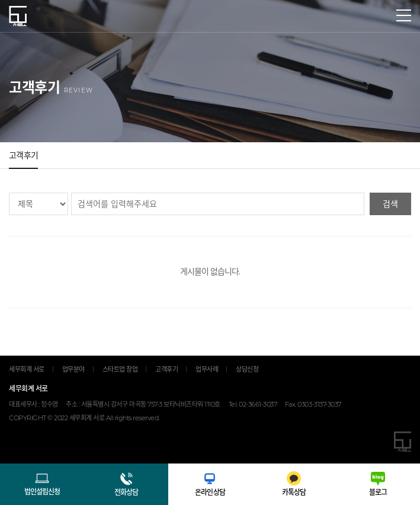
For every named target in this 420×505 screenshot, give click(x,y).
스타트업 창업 (120, 369)
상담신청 (247, 369)
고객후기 (23, 155)
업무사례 (207, 369)
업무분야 (73, 369)
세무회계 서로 (18, 16)
